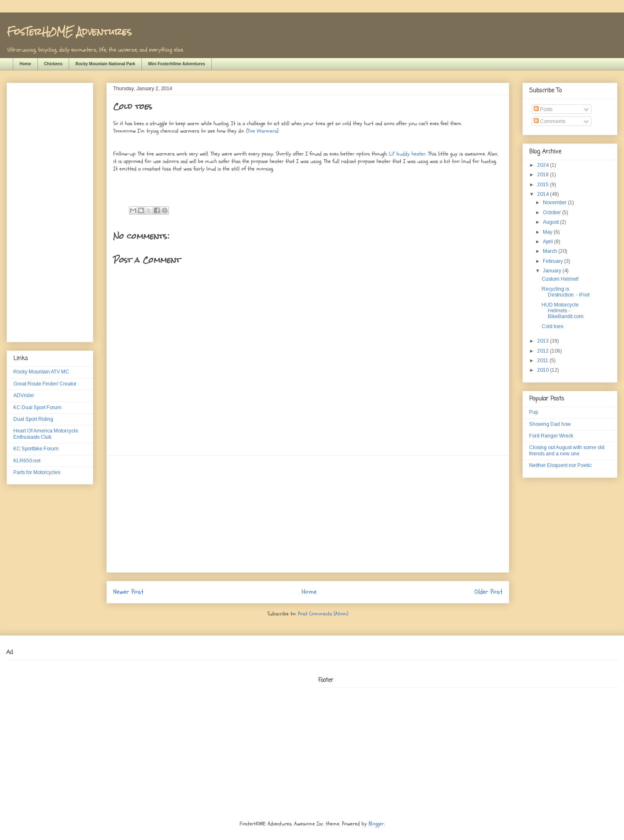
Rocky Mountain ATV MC (41, 372)
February (553, 261)
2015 (544, 185)
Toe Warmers (262, 131)
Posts (543, 109)
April (548, 242)
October (552, 212)
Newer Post (128, 592)
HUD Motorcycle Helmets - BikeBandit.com (563, 311)
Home (25, 64)
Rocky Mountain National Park (105, 64)
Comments (550, 121)
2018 (544, 175)
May (548, 232)
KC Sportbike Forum (36, 449)
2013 (544, 341)
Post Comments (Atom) (323, 614)
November (555, 203)
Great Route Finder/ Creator (45, 384)
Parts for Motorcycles (37, 472)
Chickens (53, 64)
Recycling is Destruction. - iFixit (566, 292)
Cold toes (552, 326)
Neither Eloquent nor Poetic (560, 465)
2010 (544, 370)
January (553, 271)
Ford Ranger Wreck (551, 436)
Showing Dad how (550, 424)
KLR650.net (27, 461)
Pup (534, 412)
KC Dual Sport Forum (37, 408)
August (551, 222)
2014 (544, 194)
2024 (544, 165)
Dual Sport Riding (33, 419)
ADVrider (24, 395)
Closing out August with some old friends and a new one (567, 450)
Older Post (489, 592)
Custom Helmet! (560, 279)
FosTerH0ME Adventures (69, 31)
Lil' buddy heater (407, 154)
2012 (544, 351)
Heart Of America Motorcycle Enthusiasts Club (46, 434)
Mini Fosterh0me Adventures (177, 64)
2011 (543, 361)
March (551, 251)
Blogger (376, 824)
